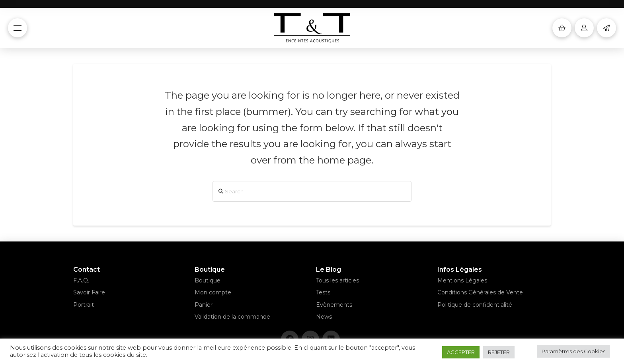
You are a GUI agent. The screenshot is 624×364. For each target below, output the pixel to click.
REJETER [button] (499, 352)
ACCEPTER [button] (461, 352)
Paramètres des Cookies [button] (573, 351)
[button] (18, 28)
